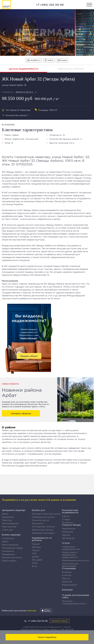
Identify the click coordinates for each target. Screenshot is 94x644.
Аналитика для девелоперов (70, 565)
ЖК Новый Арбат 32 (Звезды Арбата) (38, 79)
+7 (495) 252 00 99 (50, 5)
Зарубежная (69, 528)
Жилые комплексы (12, 557)
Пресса (66, 578)
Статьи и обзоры (71, 525)
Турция (36, 544)
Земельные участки (43, 530)
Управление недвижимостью (71, 548)
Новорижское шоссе (43, 517)
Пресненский (9, 526)
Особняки (67, 522)
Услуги (66, 543)
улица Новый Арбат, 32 (14, 85)
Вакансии (67, 581)
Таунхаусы (38, 523)
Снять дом (7, 530)
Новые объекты (10, 384)
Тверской (7, 520)
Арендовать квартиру (14, 510)
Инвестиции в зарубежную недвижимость (70, 555)
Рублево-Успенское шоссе (46, 514)
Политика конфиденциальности (74, 602)
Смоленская (32, 139)
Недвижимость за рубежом (42, 539)
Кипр (35, 563)
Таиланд (36, 547)
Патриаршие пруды (12, 548)
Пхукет (36, 550)
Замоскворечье (10, 523)
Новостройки (9, 561)
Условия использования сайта (76, 596)
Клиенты (67, 575)
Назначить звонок (60, 621)
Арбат (16, 135)
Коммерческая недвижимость (70, 511)
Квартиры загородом (43, 533)
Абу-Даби (37, 560)
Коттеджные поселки (43, 526)
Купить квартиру (11, 535)
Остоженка (8, 538)
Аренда (66, 535)
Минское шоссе (40, 520)
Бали (35, 566)
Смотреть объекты (21, 413)
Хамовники (8, 517)
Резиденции (8, 554)
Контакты (67, 590)
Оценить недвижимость (29, 362)
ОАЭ (34, 553)
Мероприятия (69, 585)
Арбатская (18, 139)
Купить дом (38, 510)
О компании (69, 568)
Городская (67, 532)
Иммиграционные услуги (75, 560)
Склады (66, 519)
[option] (47, 32)
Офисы (66, 516)
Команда (67, 572)
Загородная (68, 538)
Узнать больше (28, 338)
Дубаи (35, 556)
